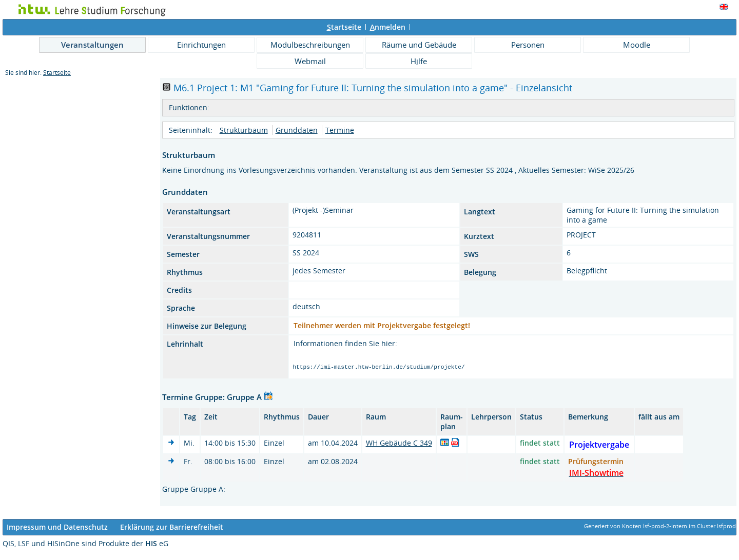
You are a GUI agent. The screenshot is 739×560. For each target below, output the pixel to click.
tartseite (344, 27)
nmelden (388, 27)
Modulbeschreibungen (310, 45)
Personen (528, 45)
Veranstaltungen (92, 45)
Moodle (637, 45)
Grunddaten (297, 130)
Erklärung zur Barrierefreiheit (172, 528)
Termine (340, 130)
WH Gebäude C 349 (399, 444)
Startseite (57, 73)
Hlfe (419, 61)
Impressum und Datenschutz (57, 528)
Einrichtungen (201, 45)
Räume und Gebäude (419, 45)
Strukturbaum (244, 130)
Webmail (310, 61)
